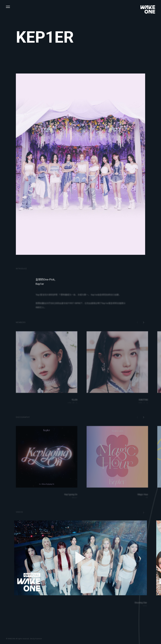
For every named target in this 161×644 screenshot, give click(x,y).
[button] (8, 7)
